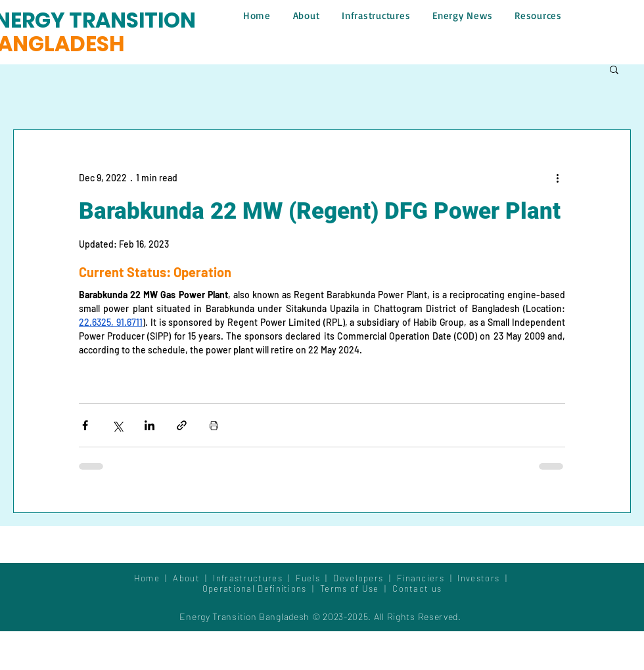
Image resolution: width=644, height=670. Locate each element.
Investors (480, 578)
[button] (614, 69)
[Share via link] (182, 425)
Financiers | (427, 578)
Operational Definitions (256, 589)
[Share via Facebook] (85, 425)
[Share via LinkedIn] (149, 425)
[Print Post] (214, 425)
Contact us (417, 589)
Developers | (365, 578)
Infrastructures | (254, 578)
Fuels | (314, 578)
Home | (154, 578)
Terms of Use (350, 589)
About (189, 578)
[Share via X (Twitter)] (117, 425)
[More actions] (557, 177)
